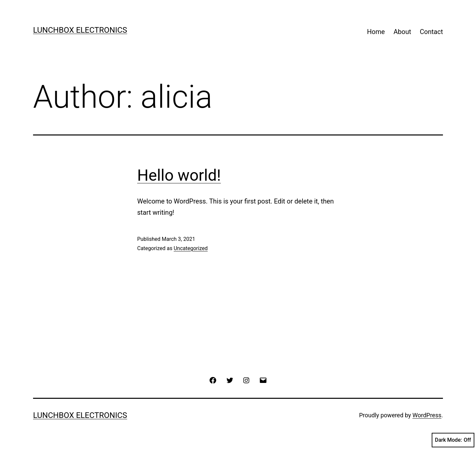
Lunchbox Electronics (80, 30)
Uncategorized (191, 248)
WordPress (427, 415)
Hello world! (179, 175)
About (402, 32)
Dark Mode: (453, 440)
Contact (431, 32)
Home (376, 32)
